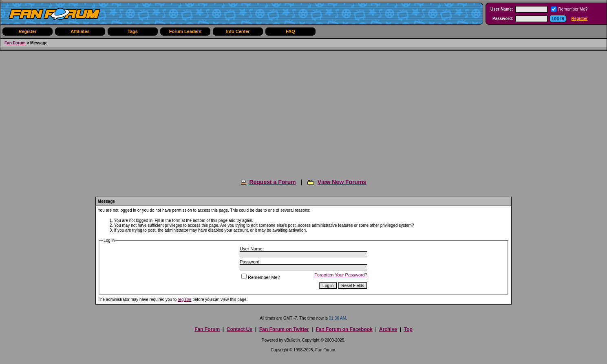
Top (408, 329)
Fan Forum (15, 43)
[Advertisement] (304, 112)
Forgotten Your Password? (341, 275)
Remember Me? (261, 277)
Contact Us (239, 329)
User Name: (502, 9)
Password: (503, 19)
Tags (133, 31)
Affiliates (80, 31)
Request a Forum (272, 182)
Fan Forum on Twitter (284, 329)
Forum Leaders (185, 31)
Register (580, 19)
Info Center (238, 31)
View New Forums (342, 182)
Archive (388, 329)
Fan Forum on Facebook (344, 329)
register (184, 299)
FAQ (290, 31)
